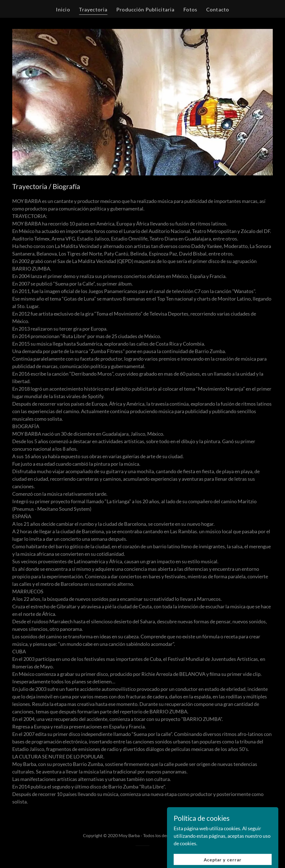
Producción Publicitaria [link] (145, 9)
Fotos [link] (190, 9)
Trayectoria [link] (93, 9)
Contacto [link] (218, 9)
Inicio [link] (63, 9)
